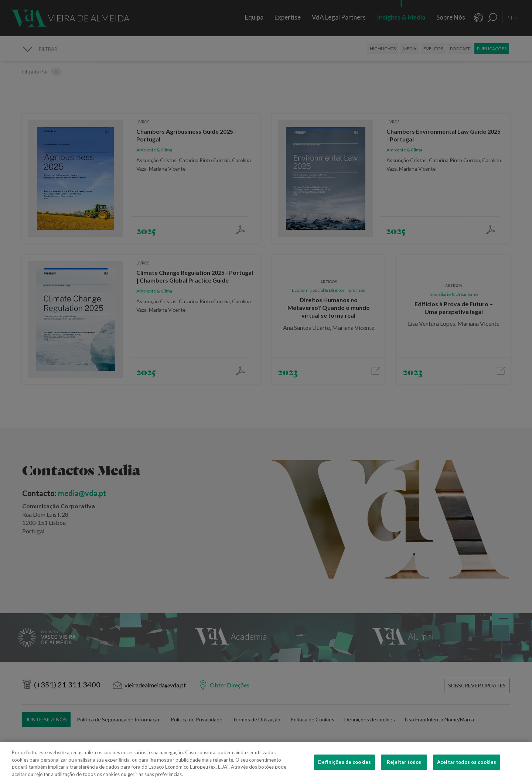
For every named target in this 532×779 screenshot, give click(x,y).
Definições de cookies (345, 767)
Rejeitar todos (404, 767)
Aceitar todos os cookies (467, 767)
